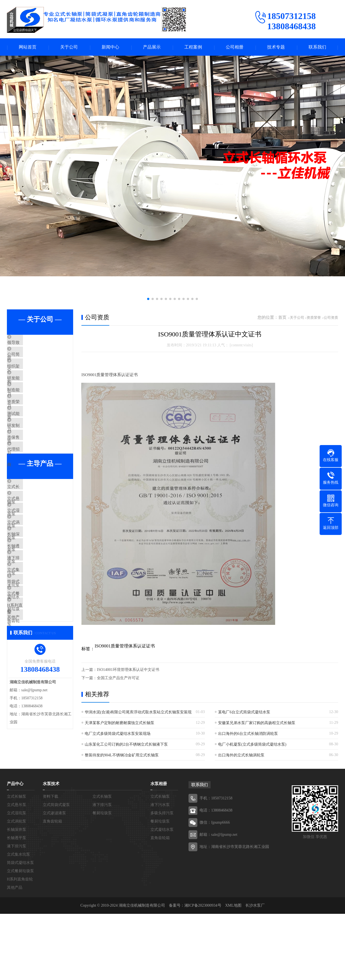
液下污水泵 (160, 871)
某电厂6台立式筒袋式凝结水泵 (244, 713)
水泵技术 (51, 850)
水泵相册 (159, 850)
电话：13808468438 (216, 876)
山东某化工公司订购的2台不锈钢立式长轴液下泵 (126, 745)
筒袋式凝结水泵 (34, 662)
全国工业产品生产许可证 (118, 678)
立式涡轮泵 (30, 581)
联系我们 (317, 47)
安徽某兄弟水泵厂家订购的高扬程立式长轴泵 (257, 723)
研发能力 (28, 392)
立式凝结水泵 (162, 896)
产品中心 (15, 850)
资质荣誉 (28, 425)
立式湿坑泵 (30, 564)
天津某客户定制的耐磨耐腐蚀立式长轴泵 (120, 723)
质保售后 (28, 474)
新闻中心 (110, 47)
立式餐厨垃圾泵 (34, 678)
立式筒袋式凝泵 (56, 871)
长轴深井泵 (30, 597)
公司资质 (331, 318)
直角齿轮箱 (52, 887)
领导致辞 (28, 344)
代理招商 (28, 490)
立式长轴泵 (30, 532)
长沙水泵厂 (255, 972)
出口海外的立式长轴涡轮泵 (241, 756)
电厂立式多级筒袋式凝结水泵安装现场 (118, 734)
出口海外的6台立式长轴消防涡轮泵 (248, 734)
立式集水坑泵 (32, 646)
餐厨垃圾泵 (102, 879)
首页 (282, 318)
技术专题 (276, 47)
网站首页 (28, 47)
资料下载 (51, 863)
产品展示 (152, 47)
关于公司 (69, 47)
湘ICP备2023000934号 (203, 972)
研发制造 (28, 457)
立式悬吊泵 (30, 548)
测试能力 (28, 441)
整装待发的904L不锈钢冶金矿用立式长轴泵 (122, 756)
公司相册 (235, 47)
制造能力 (28, 409)
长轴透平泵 (30, 613)
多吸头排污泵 (162, 879)
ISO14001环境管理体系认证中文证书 (128, 670)
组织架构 (28, 376)
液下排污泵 (30, 630)
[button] (148, 299)
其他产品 (28, 711)
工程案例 (193, 47)
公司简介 (28, 360)
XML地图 (233, 972)
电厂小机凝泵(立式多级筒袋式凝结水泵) (252, 745)
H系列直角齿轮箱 (36, 695)
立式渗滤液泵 (54, 879)
